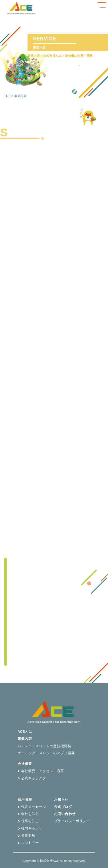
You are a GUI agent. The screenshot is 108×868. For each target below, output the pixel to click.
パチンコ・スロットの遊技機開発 (45, 746)
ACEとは (25, 732)
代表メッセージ (32, 807)
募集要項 (27, 836)
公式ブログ (63, 807)
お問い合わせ (65, 814)
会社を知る (28, 814)
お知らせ (61, 800)
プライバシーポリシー (72, 821)
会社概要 (25, 764)
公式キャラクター (34, 778)
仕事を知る (28, 821)
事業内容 (25, 739)
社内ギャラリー (32, 828)
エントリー (28, 843)
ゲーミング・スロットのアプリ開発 (46, 753)
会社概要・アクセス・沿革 (41, 771)
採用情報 (25, 800)
